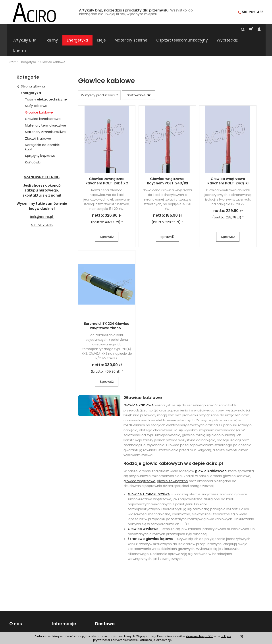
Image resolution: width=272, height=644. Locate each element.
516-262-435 (42, 204)
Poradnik (59, 614)
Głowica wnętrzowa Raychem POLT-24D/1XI (167, 160)
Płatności (102, 619)
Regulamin (17, 619)
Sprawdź (107, 215)
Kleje (101, 30)
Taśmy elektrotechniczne (46, 78)
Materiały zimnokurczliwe (45, 111)
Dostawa (104, 602)
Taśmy (51, 30)
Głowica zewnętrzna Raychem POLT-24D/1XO (107, 160)
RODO (56, 625)
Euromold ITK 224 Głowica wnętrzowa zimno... (107, 305)
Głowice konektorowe (43, 98)
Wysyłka (101, 614)
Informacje (64, 602)
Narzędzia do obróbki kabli (42, 126)
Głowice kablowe (39, 91)
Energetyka (77, 30)
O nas (15, 602)
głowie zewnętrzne (172, 460)
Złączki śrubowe (38, 117)
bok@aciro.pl (41, 196)
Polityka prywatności (68, 619)
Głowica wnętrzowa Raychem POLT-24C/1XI (228, 160)
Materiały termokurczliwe (46, 104)
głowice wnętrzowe (139, 460)
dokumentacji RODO (200, 636)
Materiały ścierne (131, 30)
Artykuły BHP (25, 30)
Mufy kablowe (36, 84)
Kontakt (15, 614)
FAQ (12, 625)
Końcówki (33, 141)
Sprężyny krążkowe (40, 134)
